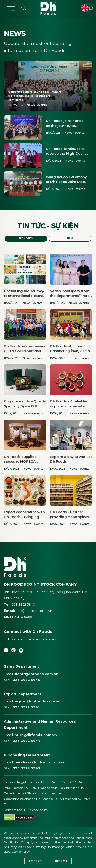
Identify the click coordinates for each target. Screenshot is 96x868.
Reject (61, 861)
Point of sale (87, 8)
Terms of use (13, 815)
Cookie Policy (21, 851)
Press (70, 239)
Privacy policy (38, 815)
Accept (35, 861)
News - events (26, 239)
